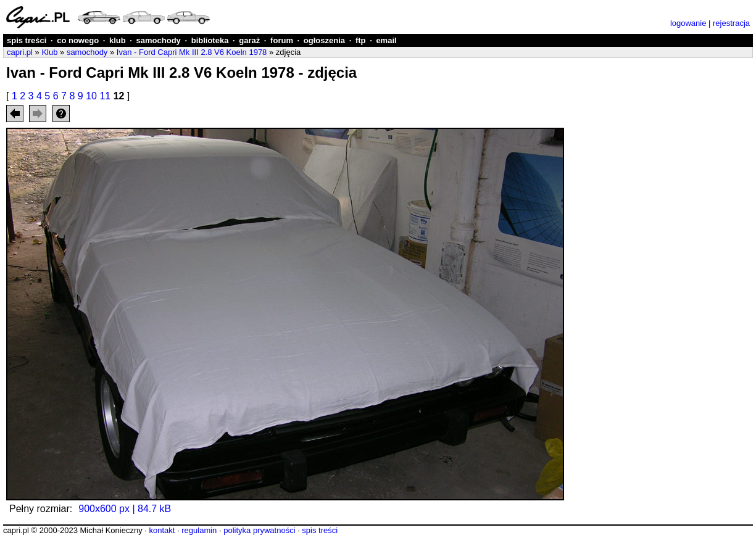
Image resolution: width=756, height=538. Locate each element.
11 (105, 96)
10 (91, 96)
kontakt (162, 530)
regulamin (199, 530)
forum (282, 40)
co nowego (78, 40)
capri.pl (20, 52)
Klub (49, 52)
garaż (249, 40)
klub (118, 40)
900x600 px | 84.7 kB (125, 509)
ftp (361, 40)
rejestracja (731, 23)
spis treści (27, 40)
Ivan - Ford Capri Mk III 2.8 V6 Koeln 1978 (192, 52)
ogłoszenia (324, 40)
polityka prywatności (259, 530)
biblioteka (210, 40)
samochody (159, 40)
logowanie (688, 23)
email (386, 40)
